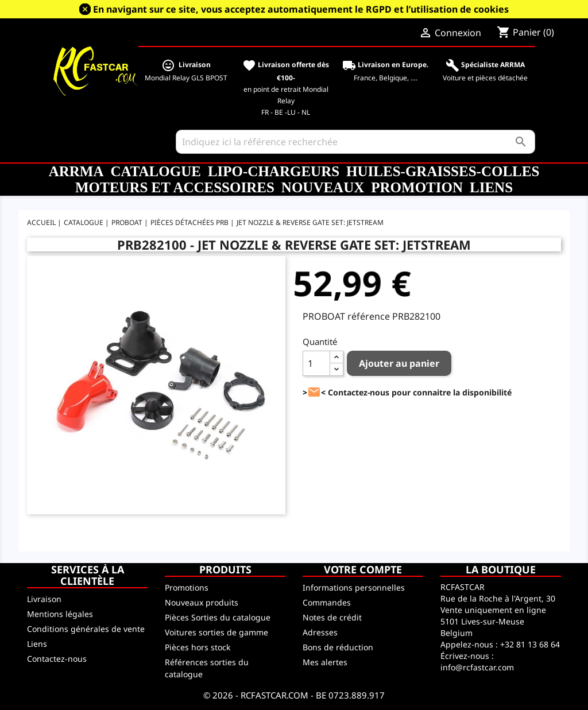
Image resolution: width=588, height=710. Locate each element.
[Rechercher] (355, 142)
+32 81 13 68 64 (530, 644)
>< (314, 392)
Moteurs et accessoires (175, 187)
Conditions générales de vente (86, 629)
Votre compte (363, 569)
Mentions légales (60, 614)
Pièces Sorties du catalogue (218, 617)
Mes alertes (325, 662)
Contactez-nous (57, 659)
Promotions (187, 587)
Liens (491, 187)
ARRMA (76, 171)
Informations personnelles (354, 587)
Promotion (417, 187)
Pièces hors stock (198, 647)
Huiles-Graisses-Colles (443, 171)
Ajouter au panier (399, 363)
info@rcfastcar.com (477, 667)
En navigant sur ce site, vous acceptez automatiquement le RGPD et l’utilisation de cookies (301, 9)
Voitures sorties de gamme (216, 632)
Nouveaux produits (202, 602)
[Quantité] (316, 363)
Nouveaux (323, 187)
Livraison (44, 599)
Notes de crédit (332, 617)
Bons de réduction (338, 647)
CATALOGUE (155, 171)
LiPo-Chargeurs (274, 171)
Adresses (320, 632)
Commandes (327, 602)
